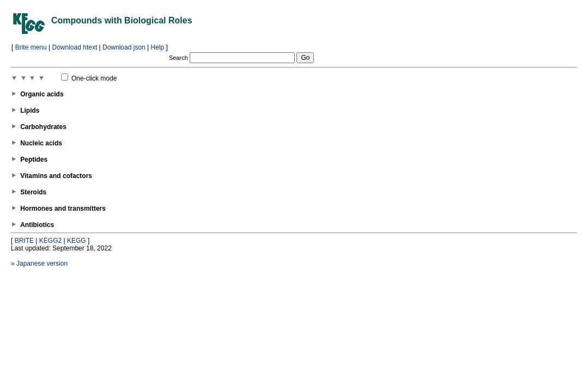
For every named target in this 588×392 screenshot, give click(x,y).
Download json (124, 47)
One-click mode (89, 78)
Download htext (75, 47)
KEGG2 (50, 241)
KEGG (77, 241)
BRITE (24, 241)
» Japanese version (39, 264)
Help (158, 47)
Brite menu (31, 47)
